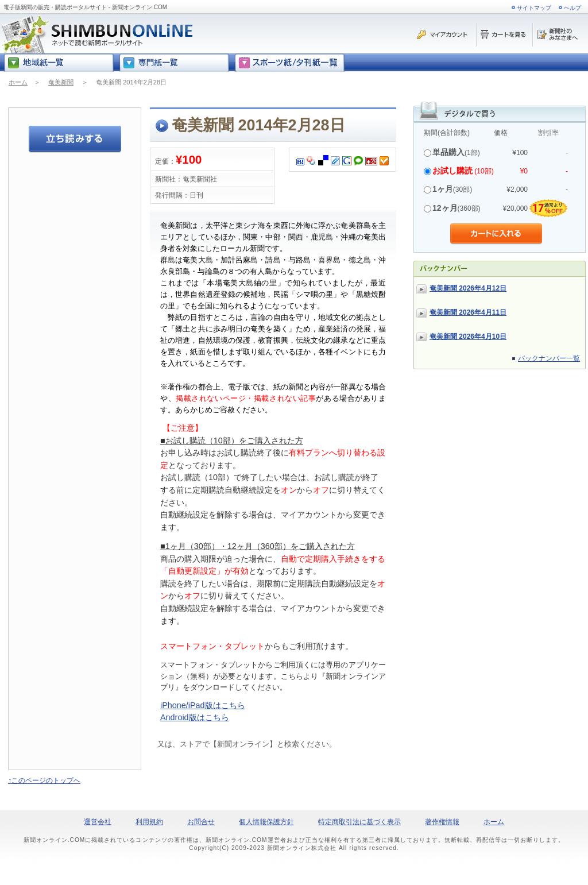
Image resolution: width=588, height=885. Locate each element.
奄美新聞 (61, 82)
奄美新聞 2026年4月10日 (468, 337)
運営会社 (98, 822)
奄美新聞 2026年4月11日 (468, 312)
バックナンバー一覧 (549, 358)
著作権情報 (442, 822)
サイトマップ (534, 8)
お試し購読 (452, 171)
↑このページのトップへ (44, 780)
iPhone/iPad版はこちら (203, 705)
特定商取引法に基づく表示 (359, 822)
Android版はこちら (195, 717)
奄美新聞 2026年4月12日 (468, 288)
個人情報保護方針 (266, 822)
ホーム (18, 82)
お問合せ (201, 822)
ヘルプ (572, 8)
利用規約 (149, 822)
